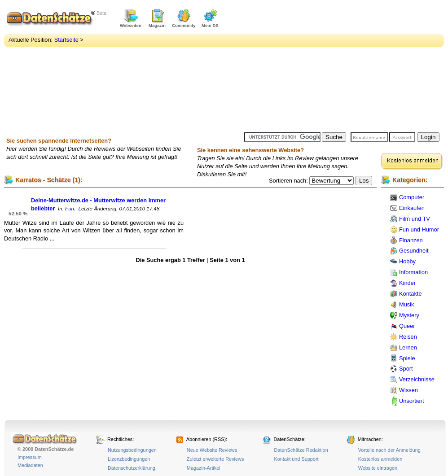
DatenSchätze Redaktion (301, 450)
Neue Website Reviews (212, 450)
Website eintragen (378, 468)
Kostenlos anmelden (380, 459)
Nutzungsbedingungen (132, 450)
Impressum (30, 457)
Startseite (66, 40)
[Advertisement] (319, 67)
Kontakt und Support (296, 459)
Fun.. (71, 209)
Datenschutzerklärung (132, 468)
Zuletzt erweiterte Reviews (215, 459)
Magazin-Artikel (204, 468)
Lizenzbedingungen (129, 459)
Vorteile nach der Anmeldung (389, 450)
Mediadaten (30, 465)
